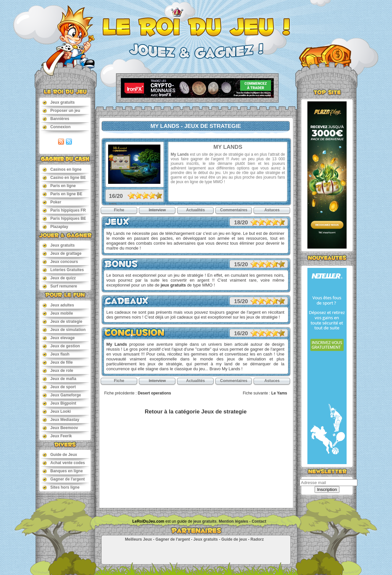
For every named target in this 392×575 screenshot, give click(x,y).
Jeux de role (58, 370)
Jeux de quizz (59, 278)
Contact (259, 521)
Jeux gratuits (59, 102)
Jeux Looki (57, 411)
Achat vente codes (64, 463)
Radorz (257, 539)
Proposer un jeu (61, 110)
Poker (52, 202)
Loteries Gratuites (63, 270)
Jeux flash (56, 354)
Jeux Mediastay (61, 419)
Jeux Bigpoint (59, 403)
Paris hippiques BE (64, 218)
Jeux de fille (58, 362)
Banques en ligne (63, 471)
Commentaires (234, 210)
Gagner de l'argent (64, 479)
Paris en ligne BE (62, 194)
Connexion (57, 127)
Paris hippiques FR (64, 210)
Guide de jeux (234, 539)
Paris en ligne (59, 186)
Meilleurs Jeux (138, 539)
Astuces (272, 210)
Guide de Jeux (60, 454)
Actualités (196, 210)
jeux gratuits (173, 285)
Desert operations (155, 393)
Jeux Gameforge (62, 395)
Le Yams (279, 393)
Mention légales (234, 521)
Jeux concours (60, 261)
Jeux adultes (58, 305)
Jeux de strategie (62, 321)
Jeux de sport (59, 387)
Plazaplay (55, 227)
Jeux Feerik (57, 436)
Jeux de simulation (64, 330)
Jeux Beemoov (60, 428)
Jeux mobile (58, 313)
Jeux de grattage (62, 253)
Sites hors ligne (61, 487)
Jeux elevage (59, 338)
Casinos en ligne (62, 169)
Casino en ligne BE (64, 177)
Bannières (56, 119)
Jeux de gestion (61, 346)
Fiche (119, 210)
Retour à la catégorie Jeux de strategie (196, 412)
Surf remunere (60, 286)
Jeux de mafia (59, 379)
